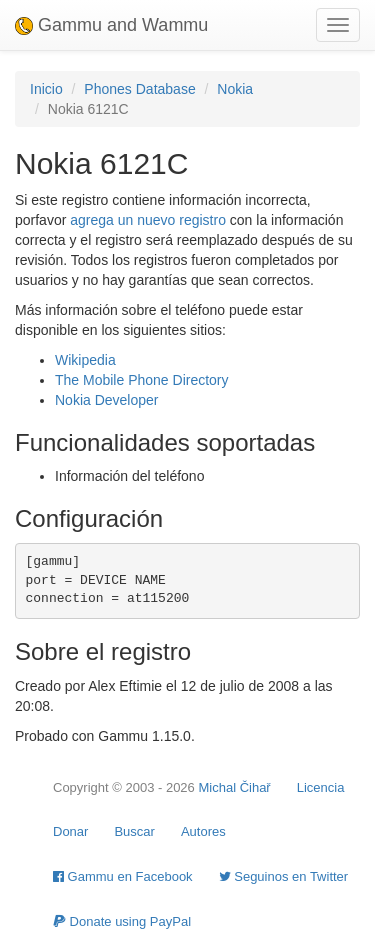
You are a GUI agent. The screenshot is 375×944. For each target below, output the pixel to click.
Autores (203, 831)
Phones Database (139, 89)
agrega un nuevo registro (148, 220)
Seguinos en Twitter (284, 876)
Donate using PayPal (122, 921)
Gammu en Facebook (123, 876)
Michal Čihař (234, 787)
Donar (70, 831)
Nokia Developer (107, 400)
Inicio (46, 89)
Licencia (321, 787)
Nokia (235, 89)
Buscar (134, 831)
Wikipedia (85, 360)
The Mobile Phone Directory (142, 380)
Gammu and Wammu (111, 25)
